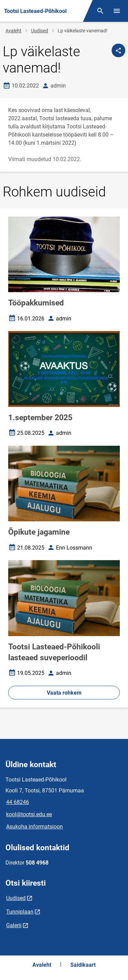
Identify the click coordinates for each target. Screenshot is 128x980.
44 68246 (18, 802)
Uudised (40, 31)
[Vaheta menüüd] (117, 11)
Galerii (14, 925)
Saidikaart (83, 965)
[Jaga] (118, 50)
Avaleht (13, 31)
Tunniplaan (20, 912)
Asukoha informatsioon (34, 827)
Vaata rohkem (64, 693)
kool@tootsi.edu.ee (29, 814)
